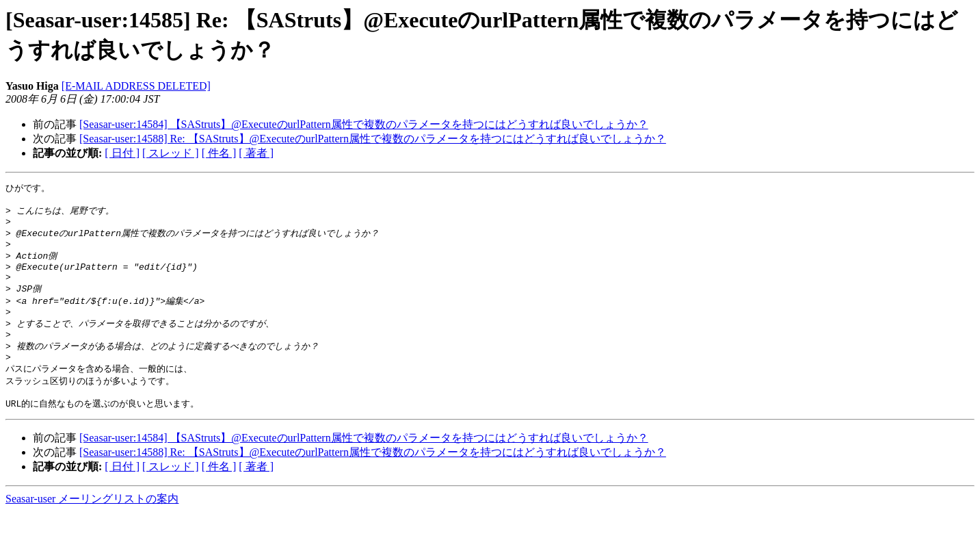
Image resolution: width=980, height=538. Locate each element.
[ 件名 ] (219, 153)
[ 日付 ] (122, 153)
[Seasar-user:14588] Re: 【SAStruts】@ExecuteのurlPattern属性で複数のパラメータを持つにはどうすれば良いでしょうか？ (373, 139)
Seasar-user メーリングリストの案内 (92, 525)
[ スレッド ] (171, 153)
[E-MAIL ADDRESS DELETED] (136, 86)
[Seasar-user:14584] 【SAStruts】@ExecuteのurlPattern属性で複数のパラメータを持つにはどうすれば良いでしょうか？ (364, 124)
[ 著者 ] (256, 153)
